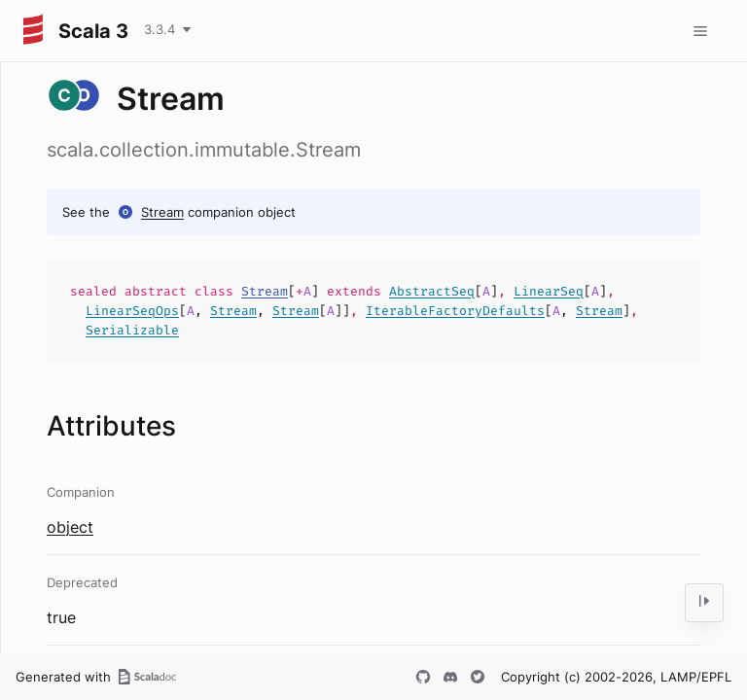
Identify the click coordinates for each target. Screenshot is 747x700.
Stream (162, 212)
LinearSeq (549, 291)
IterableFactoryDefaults (455, 311)
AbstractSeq (432, 291)
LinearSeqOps (132, 311)
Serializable (132, 330)
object (70, 527)
